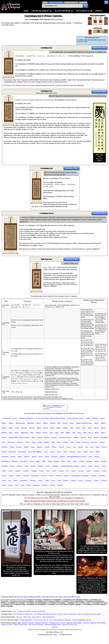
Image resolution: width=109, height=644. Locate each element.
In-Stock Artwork (64, 11)
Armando (12, 452)
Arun (46, 452)
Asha (65, 452)
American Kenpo (65, 437)
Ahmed (32, 428)
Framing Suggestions (26, 620)
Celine (18, 476)
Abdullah (31, 423)
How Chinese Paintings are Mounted (45, 614)
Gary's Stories (36, 617)
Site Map (54, 627)
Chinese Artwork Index (20, 624)
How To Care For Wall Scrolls (67, 614)
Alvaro (4, 437)
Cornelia (88, 480)
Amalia (47, 437)
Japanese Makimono (41, 623)
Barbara (55, 457)
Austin (13, 457)
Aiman (46, 428)
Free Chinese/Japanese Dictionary (60, 620)
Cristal (96, 480)
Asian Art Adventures (49, 617)
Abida (45, 423)
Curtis (10, 485)
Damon (53, 485)
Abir (59, 423)
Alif (62, 433)
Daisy (29, 485)
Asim (91, 452)
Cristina (103, 480)
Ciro (9, 480)
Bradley (104, 461)
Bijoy (38, 461)
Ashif (85, 452)
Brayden (5, 466)
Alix (85, 433)
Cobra (40, 480)
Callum (18, 471)
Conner (73, 480)
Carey (54, 471)
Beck (90, 457)
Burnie (84, 466)
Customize (99, 48)
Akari (90, 428)
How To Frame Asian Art (41, 620)
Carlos (73, 471)
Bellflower (6, 461)
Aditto (103, 423)
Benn (32, 461)
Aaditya (95, 418)
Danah (60, 485)
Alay (11, 433)
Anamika (104, 437)
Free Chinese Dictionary (36, 624)
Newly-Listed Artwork (39, 611)
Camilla (34, 471)
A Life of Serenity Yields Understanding (50, 418)
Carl (67, 471)
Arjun (97, 447)
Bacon (47, 457)
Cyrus (23, 485)
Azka (41, 457)
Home (26, 11)
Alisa (80, 433)
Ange (33, 442)
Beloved (15, 461)
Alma (103, 433)
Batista (62, 457)
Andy (27, 442)
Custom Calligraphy (42, 11)
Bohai (97, 461)
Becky (97, 457)
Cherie (51, 476)
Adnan (4, 428)
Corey (80, 480)
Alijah (68, 433)
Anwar (26, 447)
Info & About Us (84, 11)
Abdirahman (20, 423)
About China (27, 617)
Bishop (57, 461)
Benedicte (24, 461)
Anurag (19, 447)
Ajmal (78, 428)
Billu (44, 461)
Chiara (66, 476)
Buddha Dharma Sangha (70, 466)
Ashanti (72, 452)
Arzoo (59, 452)
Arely (69, 447)
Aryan (52, 452)
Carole (89, 471)
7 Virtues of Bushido (26, 418)
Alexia (45, 433)
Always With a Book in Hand (19, 437)
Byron (97, 466)
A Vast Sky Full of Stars (76, 418)
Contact (99, 11)
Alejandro (25, 433)
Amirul (83, 437)
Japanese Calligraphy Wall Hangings (95, 623)
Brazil (12, 466)
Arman (4, 452)
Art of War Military (35, 452)
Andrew (20, 442)
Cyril (17, 485)
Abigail (53, 423)
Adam (72, 423)
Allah (97, 433)
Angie (40, 442)
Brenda (20, 466)
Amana (54, 437)
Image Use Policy (33, 630)
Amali (40, 437)
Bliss (75, 461)
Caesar (104, 466)
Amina (76, 437)
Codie (47, 480)
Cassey (104, 471)
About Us (19, 617)
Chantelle (35, 476)
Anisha (66, 442)
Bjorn (63, 461)
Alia (51, 433)
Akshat (4, 433)
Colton (66, 480)
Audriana (5, 457)
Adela (96, 423)
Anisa (59, 442)
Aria (74, 447)
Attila (98, 452)
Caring (61, 471)
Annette (94, 442)
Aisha (59, 428)
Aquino (40, 447)
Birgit (50, 461)
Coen (53, 480)
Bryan (48, 466)
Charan (44, 476)
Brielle (33, 466)
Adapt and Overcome (84, 423)
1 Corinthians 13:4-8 (9, 418)
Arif (87, 447)
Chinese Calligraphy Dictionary (82, 620)
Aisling (65, 428)
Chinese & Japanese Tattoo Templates (89, 614)
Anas (3, 442)
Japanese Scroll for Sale (69, 624)
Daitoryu (36, 485)
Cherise (59, 476)
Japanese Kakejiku (28, 623)
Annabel (86, 442)
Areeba (62, 447)
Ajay (72, 428)
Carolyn (96, 471)
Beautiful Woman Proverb (77, 457)
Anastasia (11, 442)
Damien (45, 485)
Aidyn (39, 428)
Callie (10, 471)
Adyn (11, 428)
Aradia (47, 447)
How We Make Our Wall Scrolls (23, 614)
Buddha (55, 466)
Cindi (4, 480)
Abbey (11, 423)
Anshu (102, 442)
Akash (96, 428)
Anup (12, 447)
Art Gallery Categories (24, 611)
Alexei (38, 433)
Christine (102, 476)
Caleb (4, 471)
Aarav (103, 418)
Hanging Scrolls (54, 623)
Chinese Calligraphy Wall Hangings (71, 623)
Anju (72, 442)
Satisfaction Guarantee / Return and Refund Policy (65, 630)
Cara (48, 471)
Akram (104, 428)
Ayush (34, 457)
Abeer (39, 423)
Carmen (81, 471)
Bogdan (89, 461)
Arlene (104, 447)
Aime (52, 428)
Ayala (20, 457)
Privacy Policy (44, 630)
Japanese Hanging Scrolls (53, 624)
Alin (74, 433)
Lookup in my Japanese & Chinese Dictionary (54, 407)
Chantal (26, 476)
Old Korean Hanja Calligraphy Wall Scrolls (65, 597)
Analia (96, 437)
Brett (27, 466)
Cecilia (11, 476)
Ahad (17, 428)
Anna (78, 442)
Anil (53, 442)
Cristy (4, 485)
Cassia (4, 476)
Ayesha (27, 457)
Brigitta (41, 466)
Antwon (5, 447)
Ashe (79, 452)
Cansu (41, 471)
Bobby (82, 461)
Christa (94, 476)
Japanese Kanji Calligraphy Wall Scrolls (31, 597)
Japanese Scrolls (7, 624)
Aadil (88, 418)
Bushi (90, 466)
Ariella (81, 447)
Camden (26, 471)
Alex (32, 433)
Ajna (84, 428)
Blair (69, 461)
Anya (33, 447)
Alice (57, 433)
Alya (34, 437)
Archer (54, 447)
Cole (59, 480)
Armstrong (22, 452)
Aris (92, 447)
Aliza (91, 433)
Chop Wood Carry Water (80, 476)
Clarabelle (24, 480)
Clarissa (33, 480)
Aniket (47, 442)
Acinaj (65, 423)
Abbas (4, 423)
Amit (90, 437)
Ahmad (24, 428)
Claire (15, 480)
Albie (17, 433)
